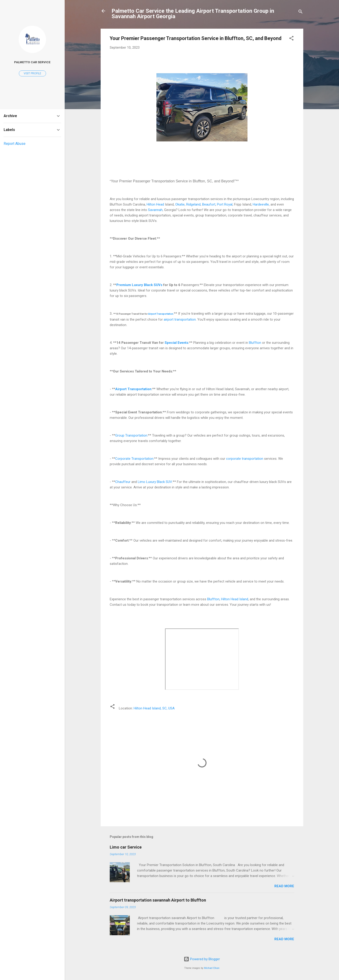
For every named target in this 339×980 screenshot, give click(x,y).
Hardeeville (261, 204)
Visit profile (32, 73)
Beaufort (209, 204)
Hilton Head (155, 204)
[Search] (301, 12)
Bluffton (255, 343)
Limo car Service (126, 847)
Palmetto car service (32, 62)
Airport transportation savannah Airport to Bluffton (158, 900)
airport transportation (180, 319)
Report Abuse (15, 144)
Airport (152, 314)
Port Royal (225, 204)
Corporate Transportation (134, 459)
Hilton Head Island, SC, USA (154, 708)
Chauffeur (123, 482)
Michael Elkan (212, 968)
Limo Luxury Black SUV (155, 482)
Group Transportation (131, 435)
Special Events (176, 343)
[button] (291, 39)
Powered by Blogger (202, 959)
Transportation (165, 314)
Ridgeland (193, 204)
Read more (284, 886)
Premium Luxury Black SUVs (139, 285)
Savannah (155, 210)
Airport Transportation (133, 389)
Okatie (180, 204)
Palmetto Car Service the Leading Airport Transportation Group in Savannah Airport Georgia (193, 14)
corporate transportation (245, 459)
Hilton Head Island (235, 599)
